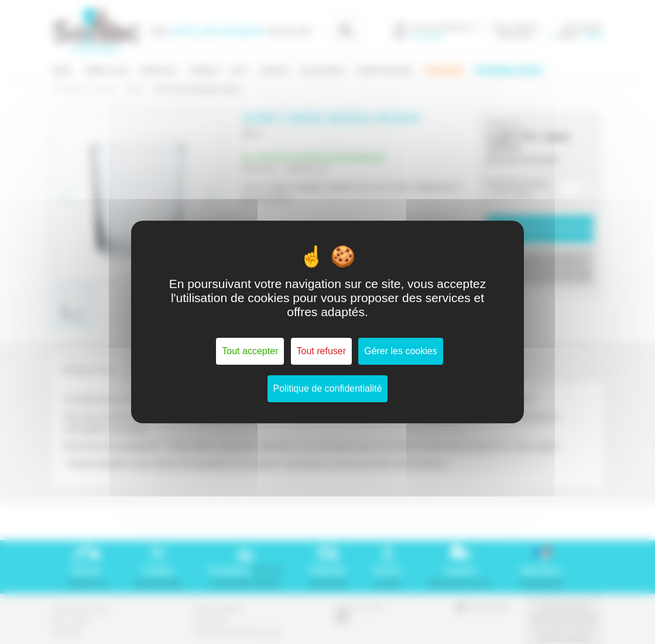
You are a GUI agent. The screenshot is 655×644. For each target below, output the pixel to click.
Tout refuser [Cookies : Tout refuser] (321, 351)
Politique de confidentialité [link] (328, 388)
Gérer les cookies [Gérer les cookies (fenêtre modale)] (401, 351)
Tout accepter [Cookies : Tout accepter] (250, 351)
